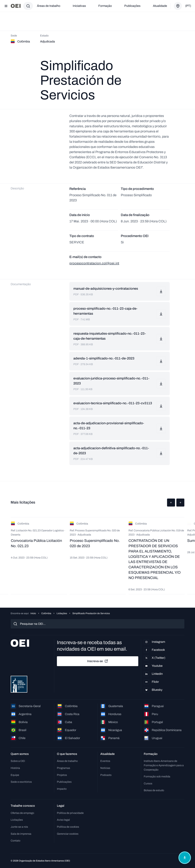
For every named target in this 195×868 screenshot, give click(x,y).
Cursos (148, 783)
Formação (105, 6)
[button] (171, 503)
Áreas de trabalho (49, 6)
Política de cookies (68, 827)
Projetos (62, 775)
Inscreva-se (98, 661)
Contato (15, 841)
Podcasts (106, 775)
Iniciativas (79, 6)
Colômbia (46, 613)
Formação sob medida (157, 776)
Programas (63, 768)
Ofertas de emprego (22, 813)
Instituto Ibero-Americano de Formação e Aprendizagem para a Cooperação (164, 765)
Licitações (62, 613)
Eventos (105, 761)
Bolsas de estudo (154, 790)
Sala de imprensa (21, 834)
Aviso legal (63, 820)
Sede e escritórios (21, 782)
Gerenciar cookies (68, 834)
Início (33, 613)
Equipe (15, 775)
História (15, 768)
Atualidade (160, 6)
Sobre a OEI (18, 761)
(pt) (188, 6)
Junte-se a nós (19, 827)
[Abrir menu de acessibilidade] (185, 858)
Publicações (132, 6)
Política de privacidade (70, 813)
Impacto (62, 789)
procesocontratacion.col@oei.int (94, 263)
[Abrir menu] (6, 6)
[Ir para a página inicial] (16, 6)
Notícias (105, 768)
